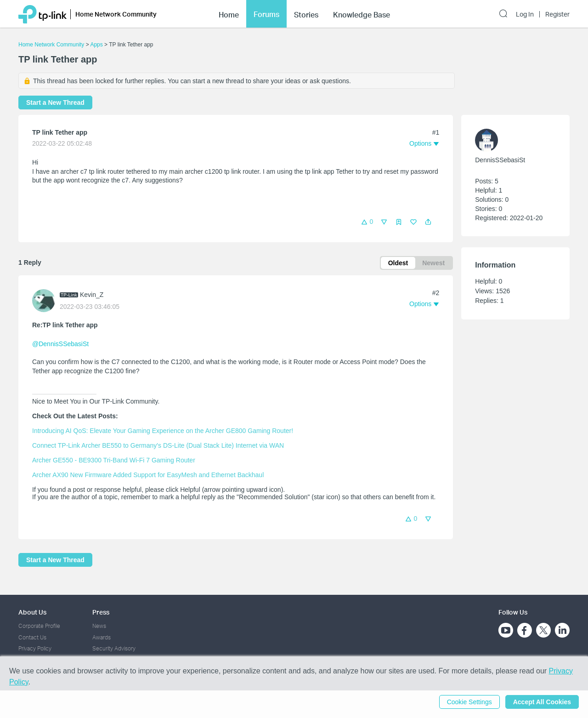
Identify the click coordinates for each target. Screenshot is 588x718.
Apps (96, 45)
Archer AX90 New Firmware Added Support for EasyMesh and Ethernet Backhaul (148, 475)
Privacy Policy (35, 648)
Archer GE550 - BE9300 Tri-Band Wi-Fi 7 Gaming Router (114, 460)
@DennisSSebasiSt (60, 344)
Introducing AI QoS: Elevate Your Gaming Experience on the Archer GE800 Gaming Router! (163, 431)
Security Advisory (114, 648)
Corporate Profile (39, 626)
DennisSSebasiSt (500, 160)
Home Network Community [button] (116, 14)
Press (101, 612)
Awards (102, 637)
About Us (32, 612)
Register (557, 14)
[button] (428, 222)
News (99, 626)
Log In (525, 14)
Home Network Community (51, 45)
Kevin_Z (92, 295)
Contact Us (32, 637)
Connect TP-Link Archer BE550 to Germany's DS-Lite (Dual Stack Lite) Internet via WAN (158, 445)
